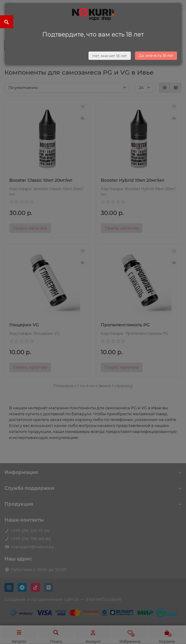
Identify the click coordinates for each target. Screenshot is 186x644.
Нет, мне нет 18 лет (110, 56)
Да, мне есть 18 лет (156, 56)
